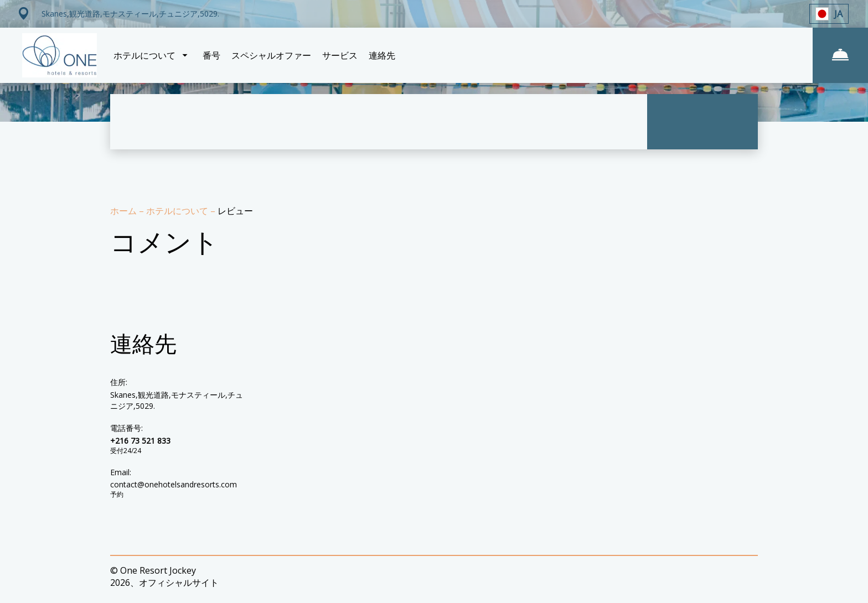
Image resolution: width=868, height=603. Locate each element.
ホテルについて (178, 211)
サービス (340, 55)
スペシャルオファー (271, 55)
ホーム (125, 211)
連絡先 (382, 55)
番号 (211, 55)
